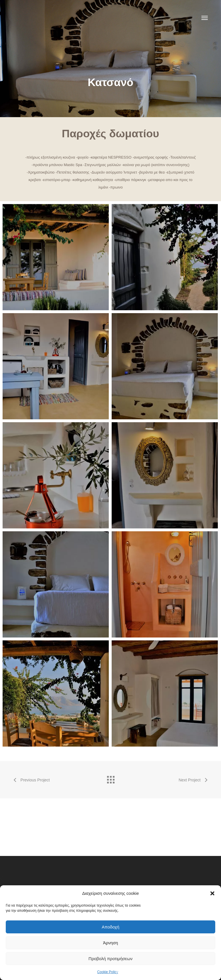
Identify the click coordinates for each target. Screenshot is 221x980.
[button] (212, 893)
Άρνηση (110, 943)
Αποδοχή (111, 927)
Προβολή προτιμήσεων (111, 959)
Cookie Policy (108, 972)
